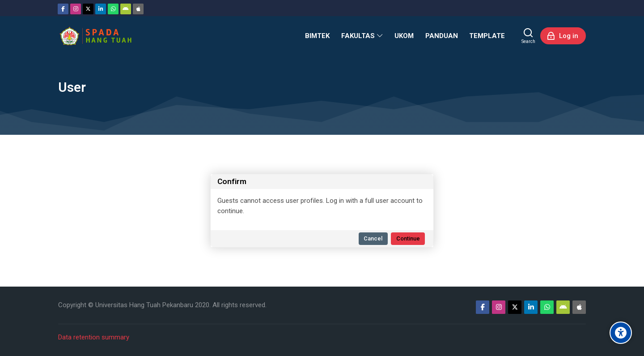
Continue (408, 238)
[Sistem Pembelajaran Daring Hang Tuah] (95, 36)
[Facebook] (63, 9)
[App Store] (138, 9)
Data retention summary (94, 337)
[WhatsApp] (113, 9)
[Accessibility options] (621, 333)
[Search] (528, 36)
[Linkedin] (101, 9)
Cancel (373, 238)
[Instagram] (76, 9)
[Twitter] (88, 9)
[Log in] (563, 36)
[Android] (126, 9)
